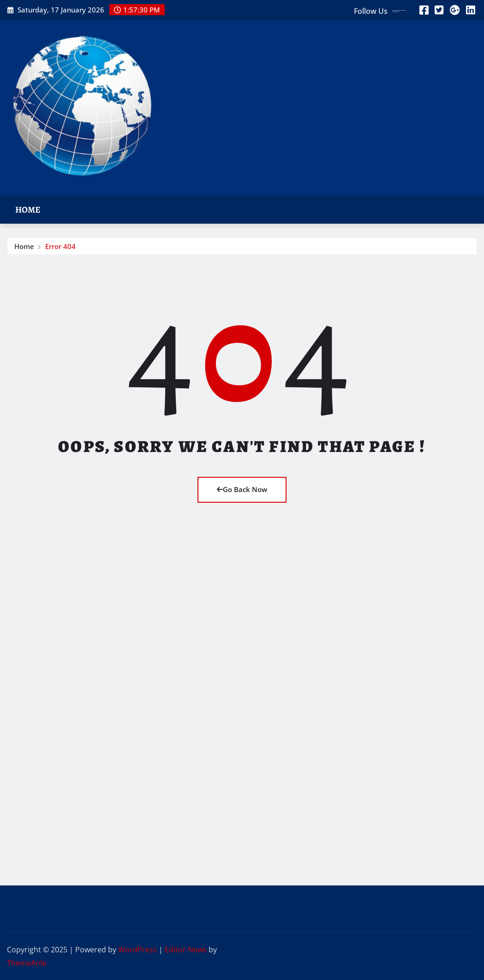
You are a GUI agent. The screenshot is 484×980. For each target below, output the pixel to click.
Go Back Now (242, 489)
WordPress (137, 950)
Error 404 (60, 246)
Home (28, 210)
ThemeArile (27, 963)
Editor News (186, 950)
